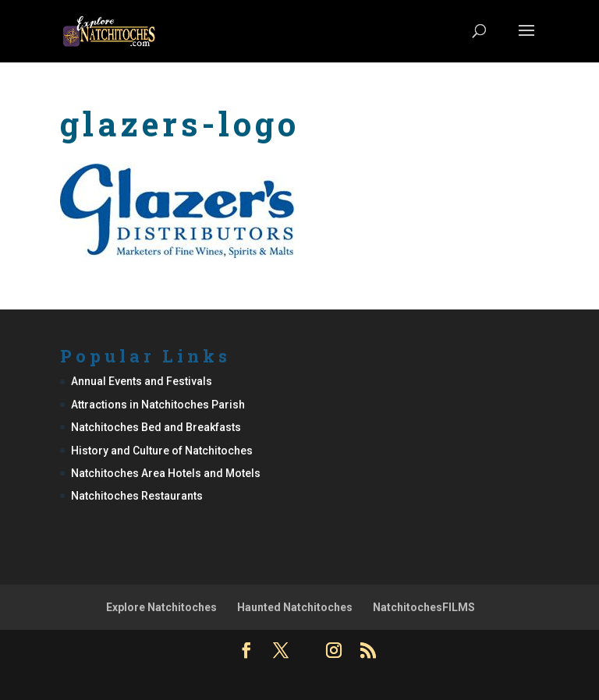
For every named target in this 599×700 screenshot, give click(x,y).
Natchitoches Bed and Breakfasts (156, 427)
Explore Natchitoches (161, 607)
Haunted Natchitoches (295, 607)
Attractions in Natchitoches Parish (158, 405)
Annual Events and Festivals (142, 381)
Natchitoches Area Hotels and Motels (166, 473)
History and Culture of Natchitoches (162, 451)
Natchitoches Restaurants (137, 496)
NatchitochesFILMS (424, 607)
